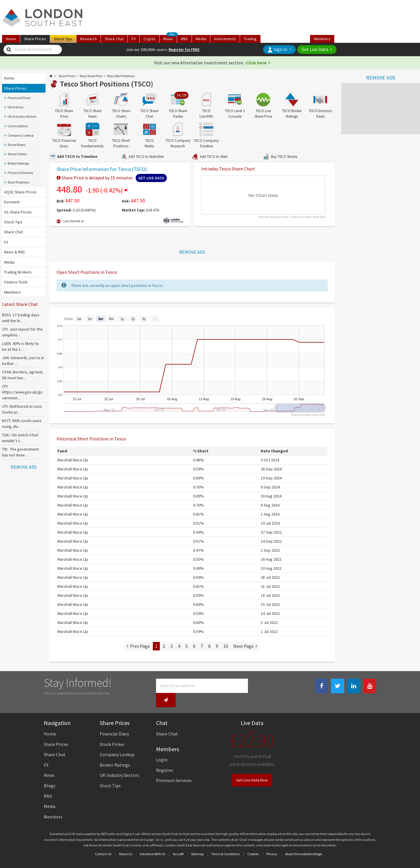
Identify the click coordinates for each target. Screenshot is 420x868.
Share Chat (14, 232)
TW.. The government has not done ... (20, 452)
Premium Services (174, 768)
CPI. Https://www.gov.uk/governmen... (22, 392)
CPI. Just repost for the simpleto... (22, 332)
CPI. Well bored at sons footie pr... (22, 409)
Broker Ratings (18, 163)
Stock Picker (112, 732)
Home (11, 39)
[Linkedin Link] (354, 686)
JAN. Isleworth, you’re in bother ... (23, 361)
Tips (63, 39)
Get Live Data (315, 49)
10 (226, 646)
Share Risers (16, 145)
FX (134, 39)
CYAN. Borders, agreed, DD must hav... (23, 375)
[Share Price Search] (9, 50)
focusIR (178, 841)
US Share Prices (18, 212)
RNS (184, 39)
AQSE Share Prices (20, 192)
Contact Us (103, 841)
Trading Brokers (18, 272)
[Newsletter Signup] (256, 686)
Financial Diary (19, 98)
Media (201, 39)
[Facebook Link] (322, 686)
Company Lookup (21, 135)
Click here (256, 63)
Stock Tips (13, 222)
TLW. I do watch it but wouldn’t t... (20, 438)
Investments (225, 39)
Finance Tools (16, 282)
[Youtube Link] (370, 686)
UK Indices (15, 107)
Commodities (18, 126)
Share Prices (15, 88)
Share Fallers (17, 154)
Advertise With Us (153, 841)
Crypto (149, 39)
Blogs (50, 773)
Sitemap (197, 841)
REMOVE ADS (381, 78)
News (170, 38)
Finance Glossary (20, 173)
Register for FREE (184, 50)
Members (322, 39)
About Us (126, 841)
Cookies (253, 841)
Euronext (12, 202)
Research (89, 39)
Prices (35, 39)
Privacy (272, 841)
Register (165, 758)
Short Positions (18, 182)
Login (162, 747)
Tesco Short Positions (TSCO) (106, 84)
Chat (114, 39)
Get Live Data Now (252, 768)
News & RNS (15, 252)
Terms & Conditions (225, 841)
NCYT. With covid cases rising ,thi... (22, 424)
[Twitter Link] (338, 686)
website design (311, 841)
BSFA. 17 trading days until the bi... (21, 318)
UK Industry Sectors (22, 116)
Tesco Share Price (91, 76)
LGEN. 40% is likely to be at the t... (20, 346)
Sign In (277, 49)
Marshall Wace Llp (73, 460)
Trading (250, 39)
